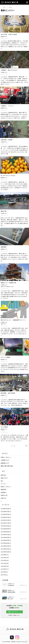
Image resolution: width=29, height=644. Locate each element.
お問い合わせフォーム (14, 612)
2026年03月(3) (6, 511)
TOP (4, 7)
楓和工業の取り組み (7, 466)
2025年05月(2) (6, 540)
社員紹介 (4, 492)
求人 (2, 481)
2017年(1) (4, 575)
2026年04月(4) (6, 509)
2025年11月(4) (6, 523)
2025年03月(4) (6, 546)
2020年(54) (5, 566)
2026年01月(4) (6, 517)
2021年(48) (5, 563)
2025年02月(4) (6, 549)
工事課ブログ (5, 460)
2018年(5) (4, 572)
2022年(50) (5, 560)
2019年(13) (5, 569)
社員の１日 (4, 495)
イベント (3, 484)
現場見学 (4, 489)
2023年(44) (5, 558)
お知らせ (3, 498)
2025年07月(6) (6, 535)
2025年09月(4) (6, 529)
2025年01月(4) (6, 552)
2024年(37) (5, 555)
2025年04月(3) (6, 543)
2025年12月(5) (6, 520)
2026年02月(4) (6, 514)
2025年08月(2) (6, 532)
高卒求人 (4, 475)
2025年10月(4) (6, 526)
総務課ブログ (5, 463)
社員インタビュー (6, 457)
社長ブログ (4, 478)
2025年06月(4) (6, 537)
